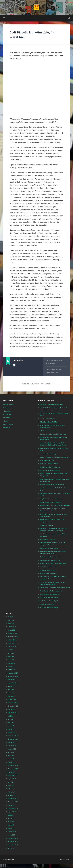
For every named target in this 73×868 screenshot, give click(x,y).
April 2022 (11, 765)
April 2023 (11, 732)
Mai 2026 (11, 625)
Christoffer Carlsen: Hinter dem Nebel (53, 405)
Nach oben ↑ (65, 864)
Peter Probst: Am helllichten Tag (51, 567)
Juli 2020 (11, 820)
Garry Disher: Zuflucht (47, 530)
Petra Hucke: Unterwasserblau (50, 433)
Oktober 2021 (13, 777)
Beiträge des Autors (14, 366)
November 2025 (13, 644)
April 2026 (11, 628)
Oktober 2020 (13, 810)
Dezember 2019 (13, 843)
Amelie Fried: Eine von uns (49, 573)
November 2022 (13, 745)
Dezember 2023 (13, 709)
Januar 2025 (12, 677)
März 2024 (12, 703)
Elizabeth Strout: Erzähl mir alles (51, 563)
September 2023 (14, 719)
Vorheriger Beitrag (55, 370)
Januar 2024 (12, 706)
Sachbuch (8, 428)
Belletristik (8, 412)
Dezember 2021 (13, 771)
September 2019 (14, 849)
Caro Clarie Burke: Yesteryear (50, 456)
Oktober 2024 (13, 686)
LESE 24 (11, 864)
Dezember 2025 (13, 641)
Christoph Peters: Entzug (48, 576)
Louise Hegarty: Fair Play (48, 546)
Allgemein (52, 364)
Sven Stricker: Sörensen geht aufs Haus (54, 488)
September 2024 (14, 690)
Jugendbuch (9, 415)
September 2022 (14, 752)
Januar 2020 (12, 839)
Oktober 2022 (13, 748)
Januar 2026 (12, 638)
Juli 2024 (11, 693)
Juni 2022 (11, 758)
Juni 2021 (11, 787)
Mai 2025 (11, 664)
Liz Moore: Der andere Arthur (50, 615)
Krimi (6, 421)
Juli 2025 (11, 657)
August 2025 (12, 654)
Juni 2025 (11, 660)
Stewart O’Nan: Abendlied (49, 612)
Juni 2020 (11, 823)
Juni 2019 (11, 852)
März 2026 (12, 631)
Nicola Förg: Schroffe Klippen (50, 555)
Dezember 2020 (13, 804)
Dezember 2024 (13, 680)
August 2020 (12, 817)
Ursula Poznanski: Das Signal (50, 609)
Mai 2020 (11, 826)
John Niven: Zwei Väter (48, 464)
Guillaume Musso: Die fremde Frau (52, 505)
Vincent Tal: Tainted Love (48, 421)
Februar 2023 (12, 738)
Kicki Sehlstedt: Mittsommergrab (51, 474)
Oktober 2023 (13, 716)
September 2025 (14, 651)
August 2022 (12, 755)
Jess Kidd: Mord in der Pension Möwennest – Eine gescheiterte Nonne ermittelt (53, 411)
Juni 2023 (11, 725)
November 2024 (13, 683)
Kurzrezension (9, 425)
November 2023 (13, 712)
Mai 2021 (11, 790)
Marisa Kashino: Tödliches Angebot (52, 599)
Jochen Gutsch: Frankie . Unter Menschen (54, 570)
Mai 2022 (11, 761)
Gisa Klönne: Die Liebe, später (50, 606)
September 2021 (14, 781)
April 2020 (11, 830)
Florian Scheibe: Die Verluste (50, 580)
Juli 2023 (11, 722)
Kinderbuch (8, 418)
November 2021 (13, 774)
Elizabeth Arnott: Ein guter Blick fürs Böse (54, 436)
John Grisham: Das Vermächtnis (51, 471)
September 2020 (14, 813)
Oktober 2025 (13, 647)
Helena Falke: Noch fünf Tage (50, 424)
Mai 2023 (11, 729)
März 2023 (12, 735)
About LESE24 (9, 405)
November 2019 (13, 846)
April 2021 (11, 794)
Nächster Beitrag (54, 373)
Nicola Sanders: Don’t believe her (51, 602)
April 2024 (11, 699)
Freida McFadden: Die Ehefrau (50, 468)
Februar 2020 (12, 836)
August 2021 (12, 784)
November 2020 (13, 807)
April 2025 (11, 667)
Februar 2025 (12, 673)
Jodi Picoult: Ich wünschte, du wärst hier (34, 35)
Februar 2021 (12, 797)
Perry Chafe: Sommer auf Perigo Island (54, 502)
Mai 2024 (11, 696)
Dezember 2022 (13, 742)
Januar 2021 (12, 800)
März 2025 (12, 670)
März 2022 (12, 768)
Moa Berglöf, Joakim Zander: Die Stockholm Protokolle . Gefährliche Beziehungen (52, 535)
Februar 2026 (12, 634)
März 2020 (12, 833)
